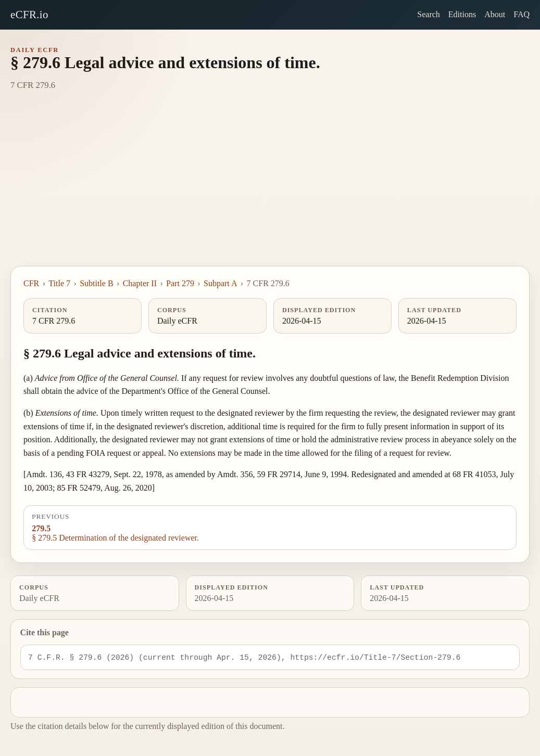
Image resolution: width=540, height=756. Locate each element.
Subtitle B (96, 283)
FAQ (522, 14)
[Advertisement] (270, 188)
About (495, 14)
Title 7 (59, 283)
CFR (31, 283)
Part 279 (180, 283)
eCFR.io (29, 14)
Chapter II (140, 283)
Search (429, 14)
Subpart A (220, 283)
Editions (462, 14)
